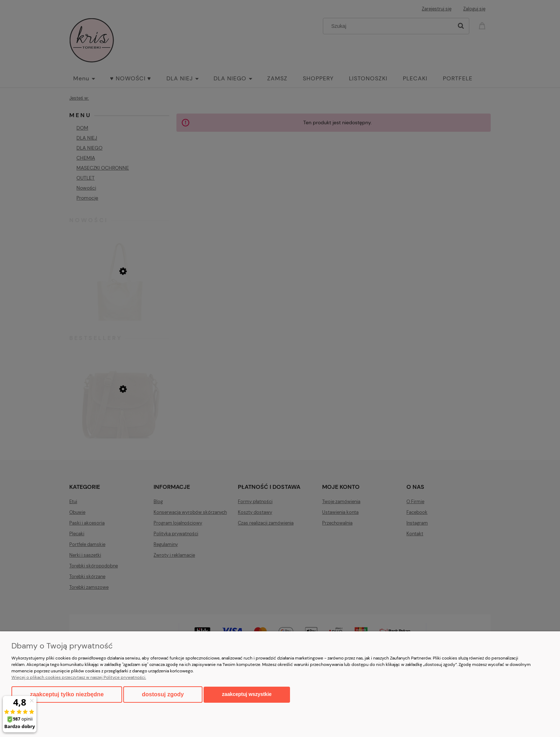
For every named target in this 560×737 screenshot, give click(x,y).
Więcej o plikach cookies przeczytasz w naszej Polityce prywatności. (79, 677)
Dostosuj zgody (163, 694)
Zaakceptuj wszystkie (247, 694)
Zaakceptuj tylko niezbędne (67, 694)
